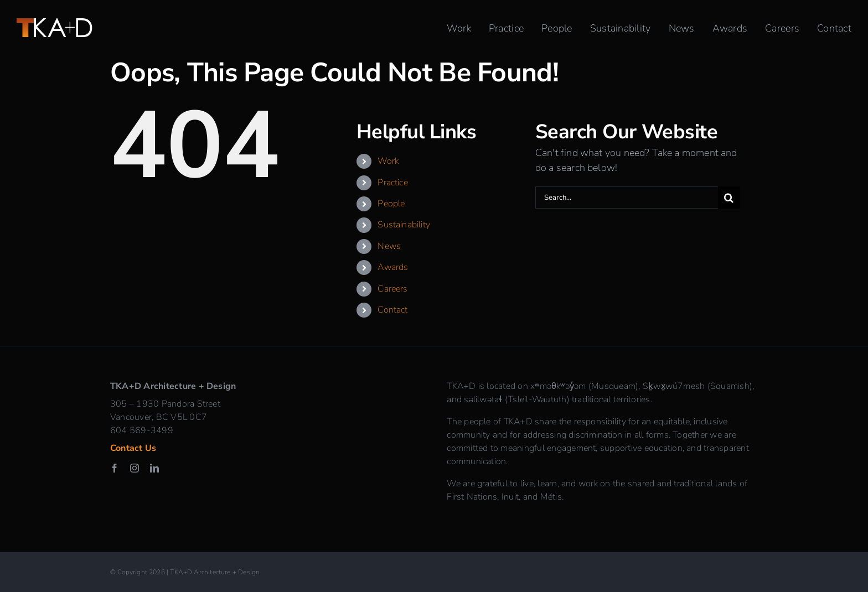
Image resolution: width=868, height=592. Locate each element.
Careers (392, 289)
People (391, 204)
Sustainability (404, 225)
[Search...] (627, 198)
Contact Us (133, 448)
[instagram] (135, 468)
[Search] (729, 198)
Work (388, 161)
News (389, 246)
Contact (392, 310)
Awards (393, 267)
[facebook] (115, 468)
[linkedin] (154, 468)
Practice (392, 183)
